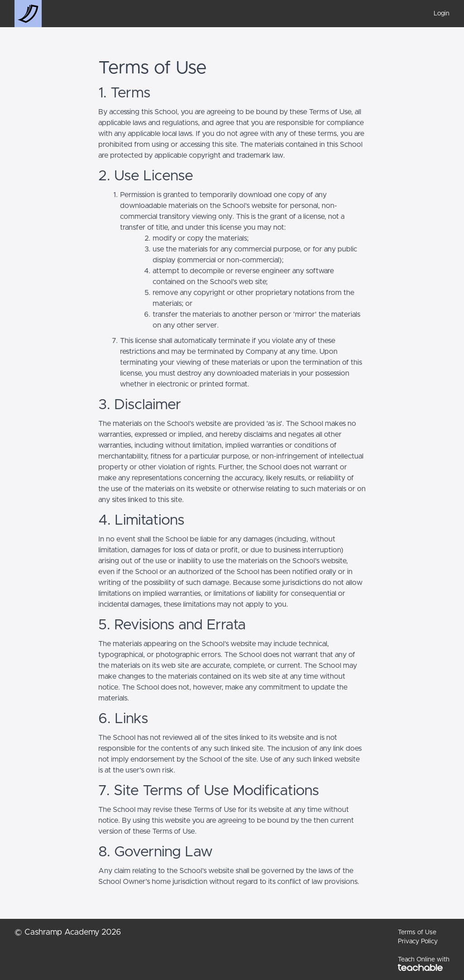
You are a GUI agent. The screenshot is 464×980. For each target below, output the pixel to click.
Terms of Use (417, 932)
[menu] (438, 14)
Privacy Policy (418, 941)
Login (442, 14)
